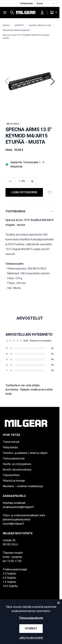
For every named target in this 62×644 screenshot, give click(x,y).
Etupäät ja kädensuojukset (16, 30)
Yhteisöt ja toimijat (14, 481)
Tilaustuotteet (11, 475)
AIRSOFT (19, 25)
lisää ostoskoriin (24, 192)
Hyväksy (31, 628)
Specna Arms (13, 124)
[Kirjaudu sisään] (42, 12)
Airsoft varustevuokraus (17, 470)
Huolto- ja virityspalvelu (17, 464)
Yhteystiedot (10, 447)
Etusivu (6, 25)
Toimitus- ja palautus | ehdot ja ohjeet (25, 453)
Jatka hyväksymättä (31, 638)
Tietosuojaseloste (14, 458)
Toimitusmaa (26, 3)
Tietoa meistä (11, 442)
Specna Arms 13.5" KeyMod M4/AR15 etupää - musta (27, 36)
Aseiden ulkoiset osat (40, 25)
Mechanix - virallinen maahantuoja (23, 486)
